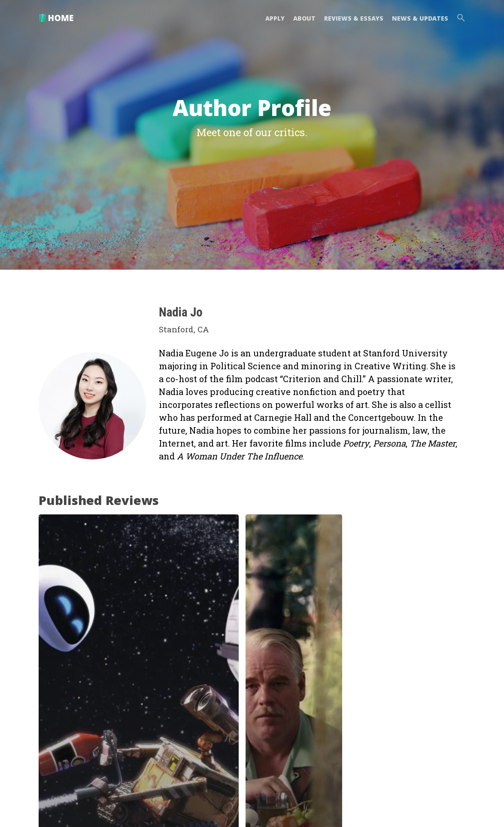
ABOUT (304, 18)
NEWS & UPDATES (420, 18)
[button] (459, 19)
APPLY (275, 18)
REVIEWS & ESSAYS (354, 18)
